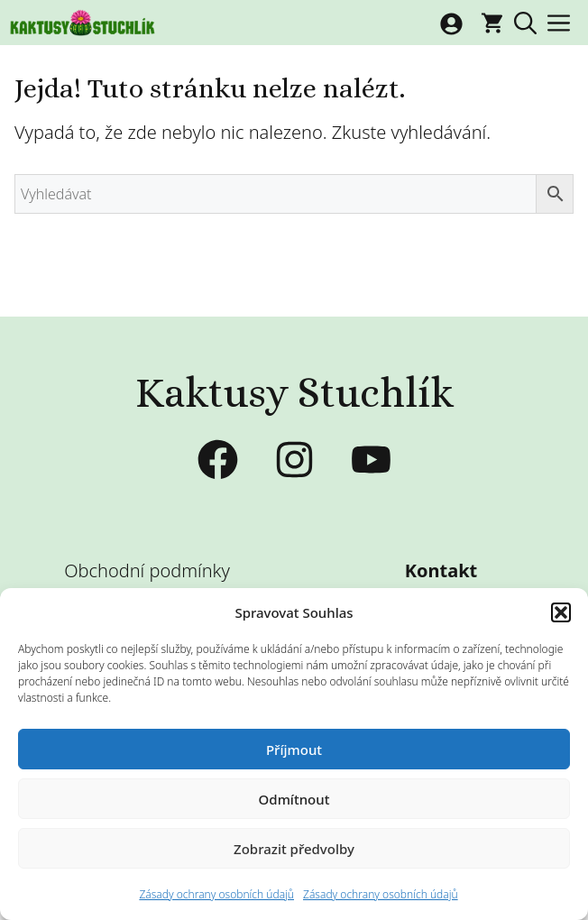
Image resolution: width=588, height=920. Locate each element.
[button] (561, 612)
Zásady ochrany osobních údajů (216, 894)
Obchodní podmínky (147, 570)
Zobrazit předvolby (294, 849)
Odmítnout (294, 799)
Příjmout (294, 750)
